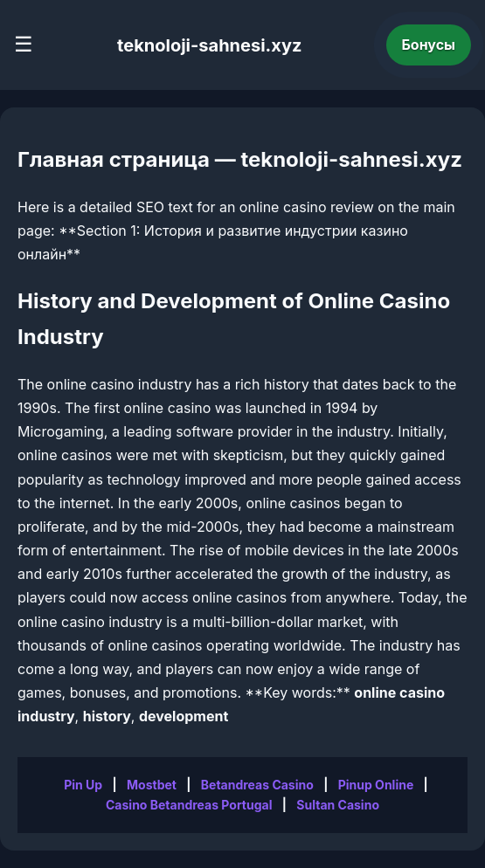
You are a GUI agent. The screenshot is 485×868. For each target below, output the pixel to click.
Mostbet (152, 785)
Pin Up (83, 785)
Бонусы (429, 45)
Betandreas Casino (257, 785)
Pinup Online (376, 785)
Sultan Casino (338, 805)
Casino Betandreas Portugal (189, 805)
